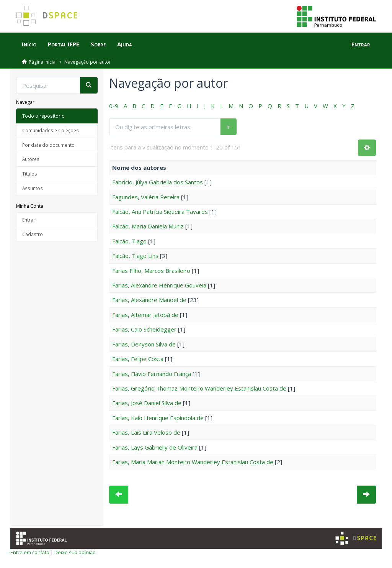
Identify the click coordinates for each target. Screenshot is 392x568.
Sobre (98, 44)
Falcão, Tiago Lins (135, 256)
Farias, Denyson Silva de (144, 344)
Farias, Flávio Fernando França (152, 374)
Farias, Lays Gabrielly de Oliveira (155, 447)
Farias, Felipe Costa (138, 359)
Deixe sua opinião (75, 552)
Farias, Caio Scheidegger (144, 329)
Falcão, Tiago (129, 241)
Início (29, 44)
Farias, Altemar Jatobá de (145, 315)
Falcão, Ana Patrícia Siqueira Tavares (160, 212)
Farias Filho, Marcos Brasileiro (151, 271)
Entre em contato (30, 552)
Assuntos (33, 188)
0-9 (114, 106)
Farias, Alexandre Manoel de (149, 300)
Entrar (29, 220)
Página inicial (43, 62)
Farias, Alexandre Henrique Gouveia (159, 285)
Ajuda (125, 44)
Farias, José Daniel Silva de (147, 403)
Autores (31, 159)
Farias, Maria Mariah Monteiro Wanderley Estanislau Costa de (193, 462)
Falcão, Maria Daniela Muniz (148, 226)
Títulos (30, 174)
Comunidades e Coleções (51, 130)
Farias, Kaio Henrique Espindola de (158, 418)
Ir (228, 126)
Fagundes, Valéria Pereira (146, 197)
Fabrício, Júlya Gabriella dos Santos (158, 182)
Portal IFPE (64, 44)
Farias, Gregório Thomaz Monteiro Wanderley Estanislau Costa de (199, 388)
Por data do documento (48, 145)
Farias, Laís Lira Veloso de (146, 432)
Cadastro (33, 234)
